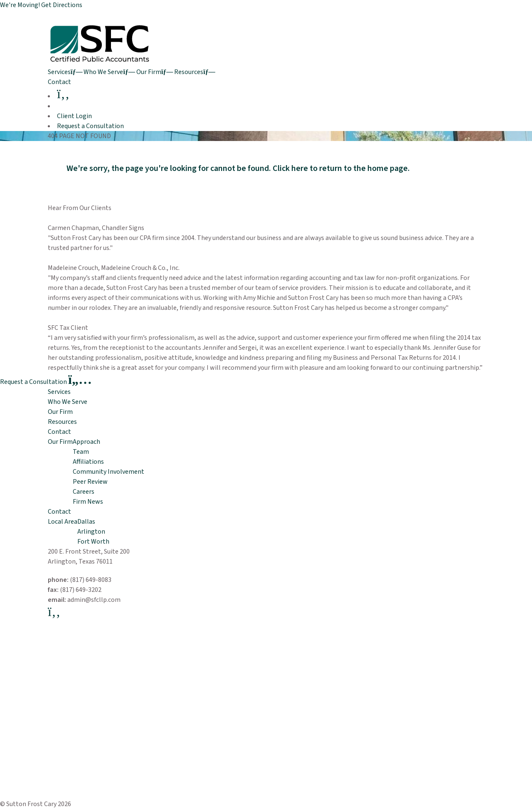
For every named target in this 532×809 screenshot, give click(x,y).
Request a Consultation (90, 126)
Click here (290, 168)
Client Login (74, 116)
